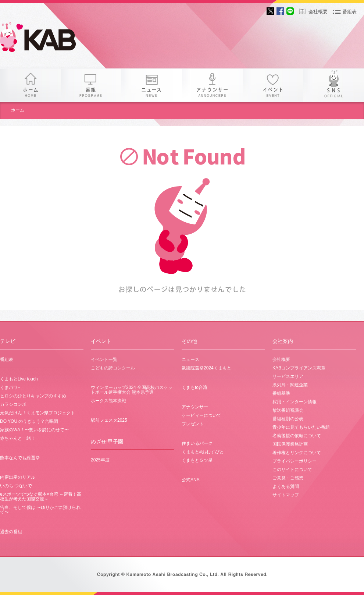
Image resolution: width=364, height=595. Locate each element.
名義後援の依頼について (297, 436)
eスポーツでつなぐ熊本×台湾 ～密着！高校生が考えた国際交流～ (41, 497)
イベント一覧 (104, 360)
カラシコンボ (13, 404)
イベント (273, 85)
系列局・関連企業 (290, 385)
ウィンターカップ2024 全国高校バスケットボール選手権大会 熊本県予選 (132, 390)
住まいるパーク (197, 443)
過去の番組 (11, 532)
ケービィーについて (201, 415)
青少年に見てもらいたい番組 (301, 427)
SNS (334, 85)
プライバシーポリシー (295, 461)
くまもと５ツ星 (197, 460)
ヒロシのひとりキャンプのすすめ (33, 396)
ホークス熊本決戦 (108, 401)
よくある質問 (286, 486)
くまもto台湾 (195, 387)
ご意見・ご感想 (288, 478)
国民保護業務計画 (290, 444)
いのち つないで (16, 486)
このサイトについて (292, 470)
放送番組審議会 (288, 410)
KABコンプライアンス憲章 (299, 368)
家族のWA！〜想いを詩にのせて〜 (34, 430)
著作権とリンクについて (297, 453)
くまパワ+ (10, 387)
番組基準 (281, 393)
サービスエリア (288, 376)
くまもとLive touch (19, 379)
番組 (91, 85)
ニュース (152, 85)
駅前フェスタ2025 (109, 420)
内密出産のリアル (18, 477)
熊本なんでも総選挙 (20, 458)
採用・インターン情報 (295, 402)
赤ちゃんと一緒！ (18, 438)
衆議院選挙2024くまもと (206, 368)
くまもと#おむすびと (203, 452)
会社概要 (318, 12)
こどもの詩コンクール (113, 368)
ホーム (30, 85)
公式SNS (191, 480)
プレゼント (193, 424)
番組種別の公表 (288, 419)
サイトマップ (286, 495)
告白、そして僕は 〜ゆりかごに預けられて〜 (40, 510)
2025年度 (100, 460)
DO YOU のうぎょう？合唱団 (29, 421)
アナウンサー (212, 85)
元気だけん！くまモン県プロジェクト (38, 413)
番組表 (349, 12)
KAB (44, 39)
